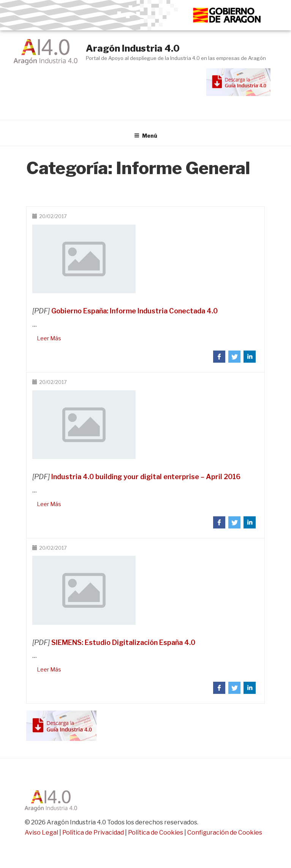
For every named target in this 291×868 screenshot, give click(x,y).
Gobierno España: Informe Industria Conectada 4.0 (134, 311)
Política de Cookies (156, 833)
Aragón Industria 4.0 (133, 48)
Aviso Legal (41, 833)
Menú (146, 136)
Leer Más (49, 338)
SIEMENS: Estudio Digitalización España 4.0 (123, 642)
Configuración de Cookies (225, 833)
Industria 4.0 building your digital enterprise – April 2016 (146, 477)
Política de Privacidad (93, 833)
